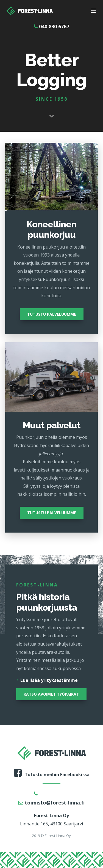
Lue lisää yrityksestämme (49, 680)
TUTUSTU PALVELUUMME (52, 314)
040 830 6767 (51, 26)
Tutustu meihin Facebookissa (52, 775)
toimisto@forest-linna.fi (51, 803)
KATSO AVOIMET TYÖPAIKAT (51, 694)
